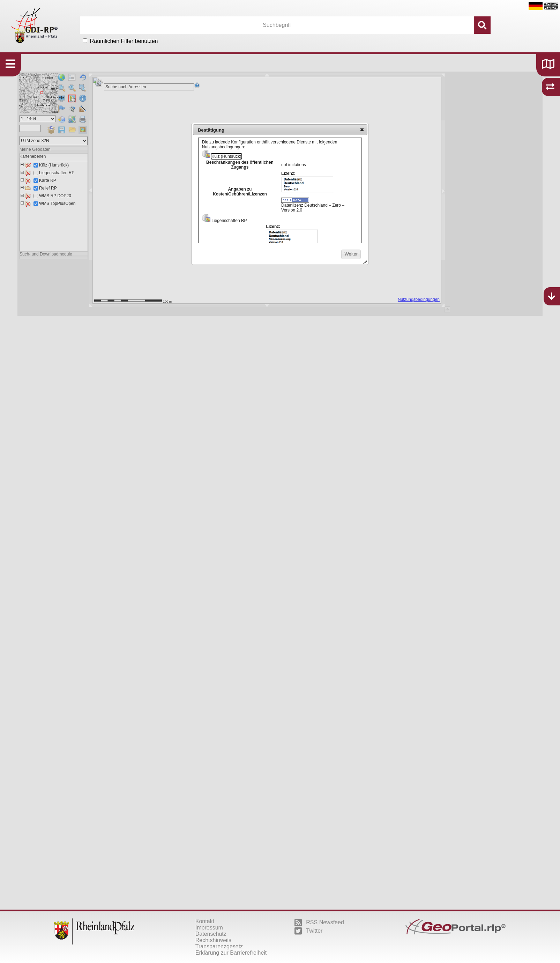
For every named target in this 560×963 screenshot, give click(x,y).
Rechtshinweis (213, 940)
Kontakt (205, 921)
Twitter (308, 931)
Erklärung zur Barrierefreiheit (231, 953)
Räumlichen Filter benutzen (124, 41)
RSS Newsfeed (319, 923)
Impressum (209, 928)
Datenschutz (211, 934)
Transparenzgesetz (219, 946)
